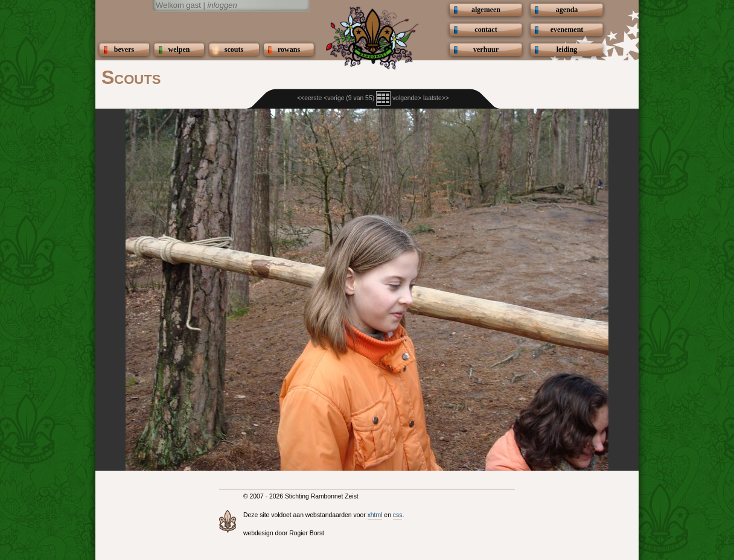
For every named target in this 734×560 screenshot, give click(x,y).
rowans (289, 49)
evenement (567, 30)
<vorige (334, 98)
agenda (567, 10)
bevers (124, 49)
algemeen (486, 10)
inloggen (222, 5)
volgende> (407, 98)
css (398, 515)
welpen (179, 49)
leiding (567, 49)
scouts (234, 49)
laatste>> (436, 98)
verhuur (486, 49)
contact (486, 30)
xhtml (375, 515)
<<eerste (309, 98)
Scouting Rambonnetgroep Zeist (201, 25)
